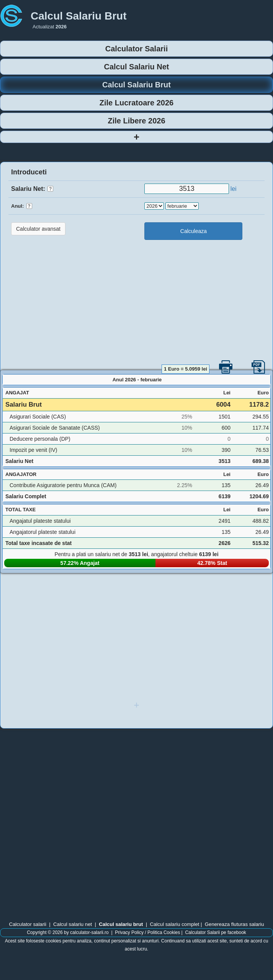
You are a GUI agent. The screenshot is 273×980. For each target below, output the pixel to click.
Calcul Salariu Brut (136, 85)
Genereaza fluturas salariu (235, 924)
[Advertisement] (136, 301)
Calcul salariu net (73, 924)
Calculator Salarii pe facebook (215, 932)
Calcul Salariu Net (136, 67)
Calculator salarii (27, 924)
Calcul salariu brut (121, 924)
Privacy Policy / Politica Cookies (147, 932)
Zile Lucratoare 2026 (136, 103)
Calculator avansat (38, 229)
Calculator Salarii (136, 49)
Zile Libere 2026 (136, 121)
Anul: (22, 206)
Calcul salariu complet (174, 924)
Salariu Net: (32, 189)
